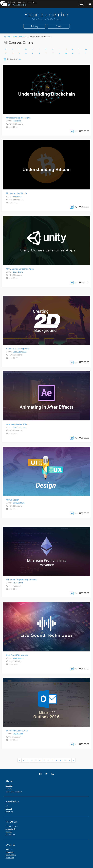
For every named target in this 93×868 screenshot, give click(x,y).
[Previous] (19, 760)
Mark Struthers (19, 658)
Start (58, 26)
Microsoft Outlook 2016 (17, 731)
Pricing (34, 26)
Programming (11, 855)
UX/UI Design (13, 500)
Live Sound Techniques (17, 655)
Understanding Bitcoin (17, 193)
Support (9, 809)
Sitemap (9, 832)
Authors (9, 789)
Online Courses (18, 37)
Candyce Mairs (19, 503)
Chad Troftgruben (20, 352)
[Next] (69, 760)
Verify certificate (12, 826)
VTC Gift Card (10, 835)
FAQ (7, 806)
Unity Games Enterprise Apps (20, 269)
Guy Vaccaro (18, 734)
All (20, 59)
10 (65, 760)
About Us (9, 786)
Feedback (9, 812)
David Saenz (18, 272)
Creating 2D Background (18, 349)
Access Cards (11, 829)
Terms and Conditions (14, 791)
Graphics (9, 849)
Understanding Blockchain (18, 118)
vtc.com (7, 37)
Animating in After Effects (18, 424)
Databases (10, 852)
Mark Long (17, 121)
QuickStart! (10, 858)
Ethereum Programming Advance (22, 580)
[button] (90, 4)
